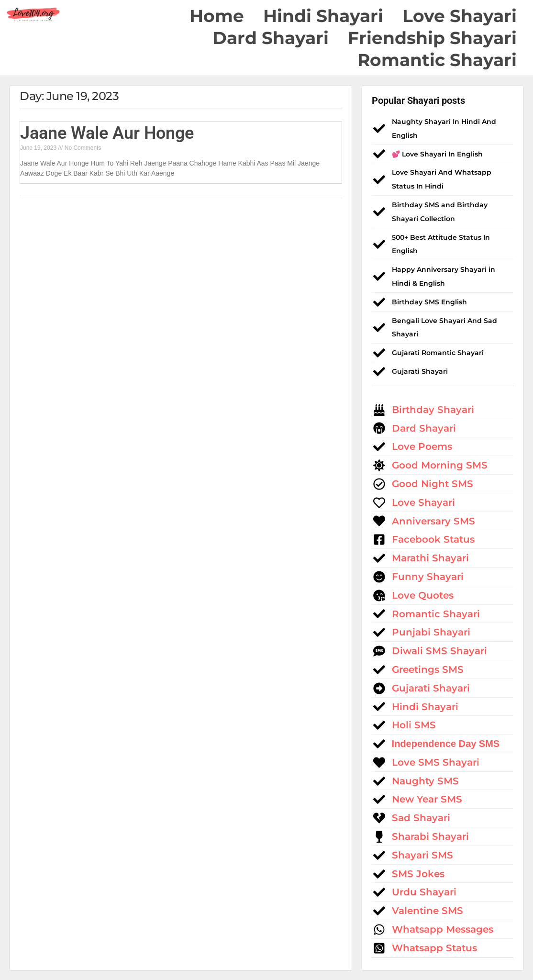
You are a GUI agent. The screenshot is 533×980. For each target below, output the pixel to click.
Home (217, 16)
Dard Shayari (271, 38)
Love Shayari (460, 16)
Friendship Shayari (432, 38)
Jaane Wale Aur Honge (107, 133)
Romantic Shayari (437, 60)
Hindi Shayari (323, 16)
